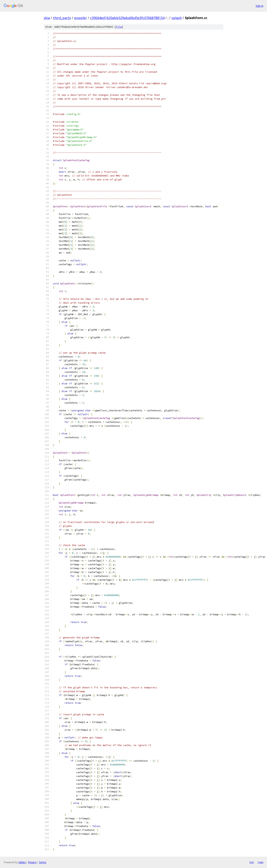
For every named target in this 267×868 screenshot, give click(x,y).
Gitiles (22, 862)
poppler (81, 18)
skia (47, 18)
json (260, 862)
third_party (62, 18)
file (119, 27)
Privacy (32, 862)
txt (252, 862)
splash (177, 18)
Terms (42, 862)
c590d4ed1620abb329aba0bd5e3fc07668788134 (127, 18)
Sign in (259, 6)
